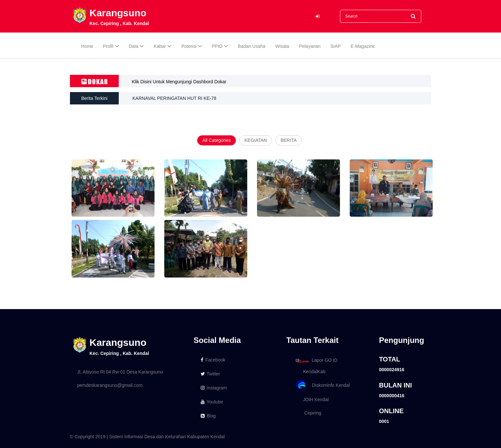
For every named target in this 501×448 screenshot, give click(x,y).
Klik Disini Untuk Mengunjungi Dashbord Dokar (179, 82)
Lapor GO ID (316, 361)
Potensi (189, 46)
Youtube (212, 402)
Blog (208, 416)
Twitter (210, 374)
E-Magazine (363, 46)
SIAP (336, 46)
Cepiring (307, 413)
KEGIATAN (256, 140)
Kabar (160, 46)
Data (134, 46)
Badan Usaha (252, 46)
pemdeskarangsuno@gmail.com (110, 385)
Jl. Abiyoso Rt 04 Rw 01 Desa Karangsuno (120, 372)
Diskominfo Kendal (322, 386)
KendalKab (309, 372)
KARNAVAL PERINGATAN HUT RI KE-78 (174, 98)
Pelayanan (310, 46)
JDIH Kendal (311, 400)
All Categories (217, 140)
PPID (217, 46)
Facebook (213, 360)
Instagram (214, 388)
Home (87, 46)
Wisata (282, 46)
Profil (108, 46)
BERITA (289, 140)
